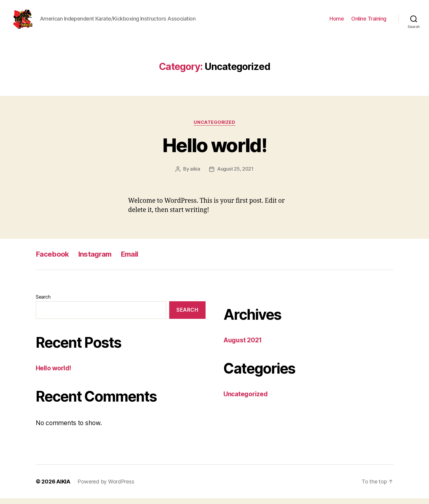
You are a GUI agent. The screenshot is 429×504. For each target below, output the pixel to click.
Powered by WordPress (106, 487)
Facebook (52, 260)
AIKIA (63, 487)
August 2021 (243, 346)
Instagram (95, 260)
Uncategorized (214, 128)
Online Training (369, 22)
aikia (195, 175)
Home (337, 22)
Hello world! (214, 151)
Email (129, 260)
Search (43, 302)
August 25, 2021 (235, 175)
